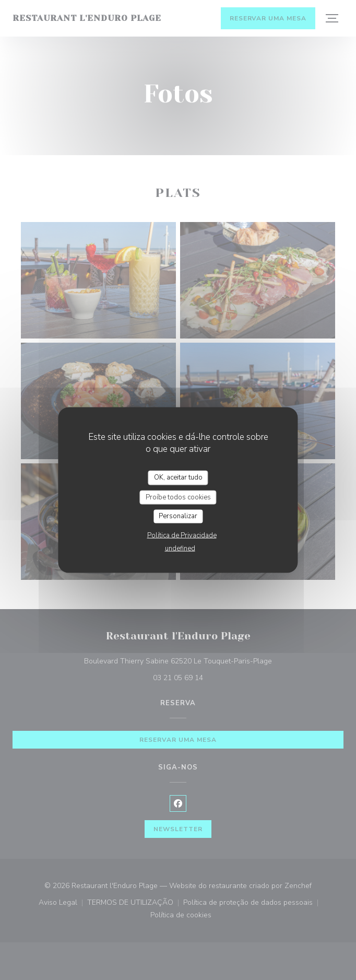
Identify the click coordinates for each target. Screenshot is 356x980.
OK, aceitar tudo (178, 477)
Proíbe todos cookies (178, 497)
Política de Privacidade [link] (182, 535)
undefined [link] (180, 548)
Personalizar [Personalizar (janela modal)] (178, 516)
